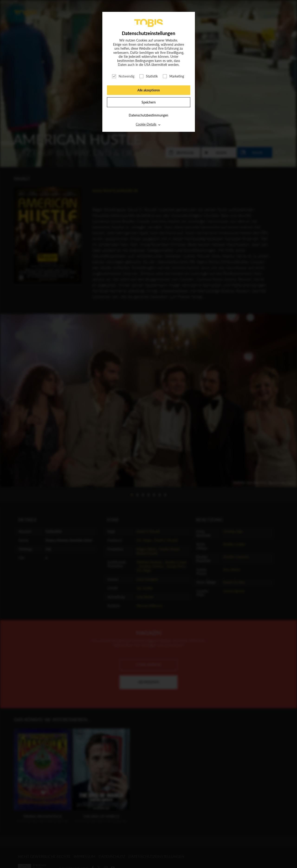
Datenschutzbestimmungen (148, 115)
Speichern (149, 102)
